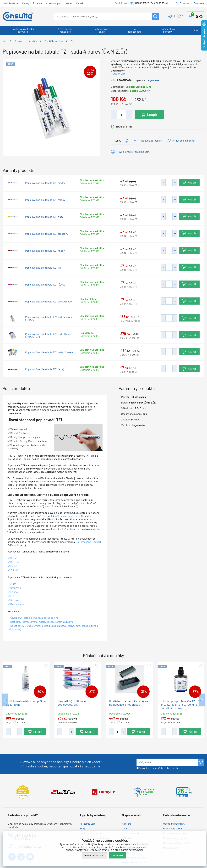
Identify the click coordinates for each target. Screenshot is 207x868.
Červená (15, 562)
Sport (197, 30)
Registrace (199, 3)
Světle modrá (18, 604)
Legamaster (154, 80)
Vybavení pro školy (102, 30)
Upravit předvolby (95, 855)
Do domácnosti (134, 30)
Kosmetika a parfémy (168, 30)
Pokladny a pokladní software (23, 30)
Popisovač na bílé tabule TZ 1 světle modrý (49, 301)
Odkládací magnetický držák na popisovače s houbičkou (129, 703)
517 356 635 (141, 3)
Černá (14, 558)
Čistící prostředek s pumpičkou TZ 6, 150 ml (26, 703)
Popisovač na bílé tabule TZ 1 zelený (45, 200)
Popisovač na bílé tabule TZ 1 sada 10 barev (49, 352)
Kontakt (80, 3)
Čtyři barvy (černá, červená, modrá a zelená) (35, 618)
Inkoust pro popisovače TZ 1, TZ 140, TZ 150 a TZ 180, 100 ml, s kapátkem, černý (181, 705)
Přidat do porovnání (151, 140)
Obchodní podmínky (174, 824)
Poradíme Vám (87, 824)
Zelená (14, 570)
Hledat (155, 16)
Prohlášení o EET (173, 828)
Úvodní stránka (10, 3)
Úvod (5, 41)
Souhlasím (117, 855)
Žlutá (13, 584)
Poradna (38, 3)
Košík (197, 16)
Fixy (73, 41)
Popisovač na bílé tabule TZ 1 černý (45, 369)
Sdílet (118, 140)
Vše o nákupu (53, 3)
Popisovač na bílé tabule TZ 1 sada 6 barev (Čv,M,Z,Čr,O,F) (49, 335)
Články (26, 3)
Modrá (14, 566)
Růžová (14, 600)
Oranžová (16, 588)
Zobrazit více (118, 74)
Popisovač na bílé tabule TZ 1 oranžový (47, 234)
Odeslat (201, 762)
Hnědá (14, 592)
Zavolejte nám (122, 3)
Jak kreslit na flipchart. (89, 542)
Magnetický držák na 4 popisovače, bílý (72, 703)
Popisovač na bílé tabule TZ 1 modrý (45, 183)
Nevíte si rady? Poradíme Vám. (133, 152)
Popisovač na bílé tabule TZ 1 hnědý (45, 251)
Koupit (152, 114)
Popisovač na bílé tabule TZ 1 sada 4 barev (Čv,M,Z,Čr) (49, 318)
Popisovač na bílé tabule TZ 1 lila (43, 268)
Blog (82, 828)
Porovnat (174, 16)
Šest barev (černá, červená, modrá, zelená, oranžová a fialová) (42, 622)
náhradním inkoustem (68, 516)
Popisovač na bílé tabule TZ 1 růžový (45, 285)
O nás (69, 3)
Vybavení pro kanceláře (65, 30)
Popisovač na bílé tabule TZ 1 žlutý (44, 217)
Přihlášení (185, 3)
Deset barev (17, 626)
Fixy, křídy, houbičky (54, 41)
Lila (12, 596)
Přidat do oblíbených (184, 140)
